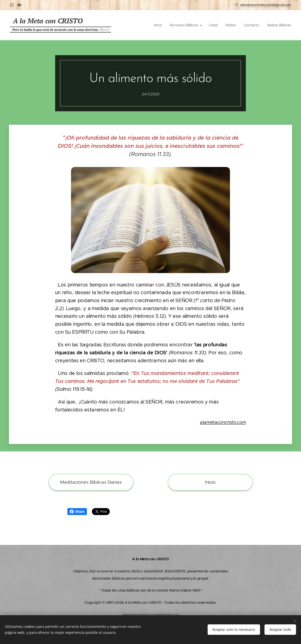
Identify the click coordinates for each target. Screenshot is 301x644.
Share (77, 512)
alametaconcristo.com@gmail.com (266, 5)
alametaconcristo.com (223, 422)
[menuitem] (157, 25)
